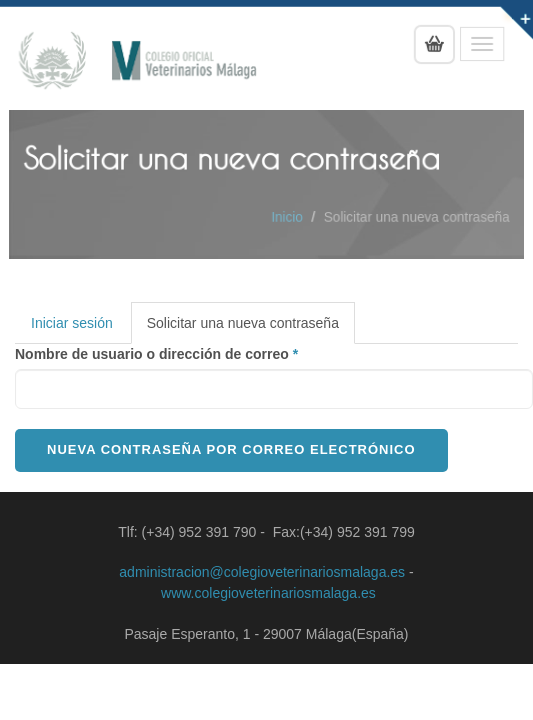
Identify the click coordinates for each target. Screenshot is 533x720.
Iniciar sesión (72, 323)
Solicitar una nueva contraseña (251, 328)
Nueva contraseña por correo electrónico (231, 449)
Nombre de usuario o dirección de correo (156, 354)
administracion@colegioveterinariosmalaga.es (262, 572)
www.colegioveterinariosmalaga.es (268, 593)
